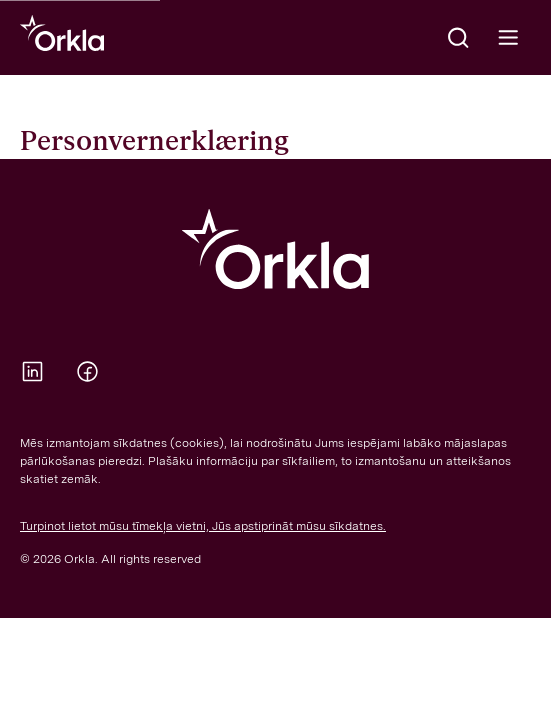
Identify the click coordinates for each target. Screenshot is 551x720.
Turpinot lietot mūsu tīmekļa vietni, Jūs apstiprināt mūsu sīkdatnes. (203, 526)
